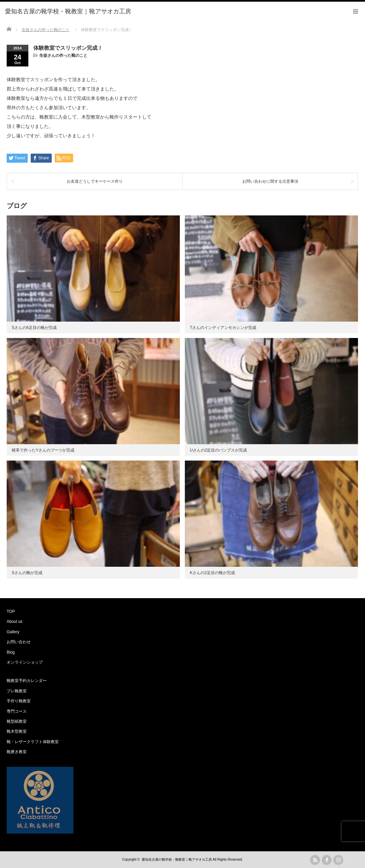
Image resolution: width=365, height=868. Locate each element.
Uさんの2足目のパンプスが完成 (218, 450)
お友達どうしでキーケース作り (95, 181)
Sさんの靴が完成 (27, 573)
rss (315, 860)
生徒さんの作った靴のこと (63, 55)
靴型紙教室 (17, 721)
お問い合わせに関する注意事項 (270, 181)
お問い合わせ (19, 642)
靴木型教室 (17, 731)
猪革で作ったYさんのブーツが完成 (43, 450)
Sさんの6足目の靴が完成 (34, 328)
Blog (11, 652)
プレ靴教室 (17, 691)
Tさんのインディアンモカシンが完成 (223, 328)
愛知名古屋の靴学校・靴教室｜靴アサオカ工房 (177, 859)
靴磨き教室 (17, 752)
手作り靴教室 (19, 701)
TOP (11, 612)
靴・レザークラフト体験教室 (33, 742)
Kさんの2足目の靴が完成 (212, 573)
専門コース (17, 711)
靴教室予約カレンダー (27, 681)
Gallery (13, 632)
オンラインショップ (25, 662)
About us (15, 622)
